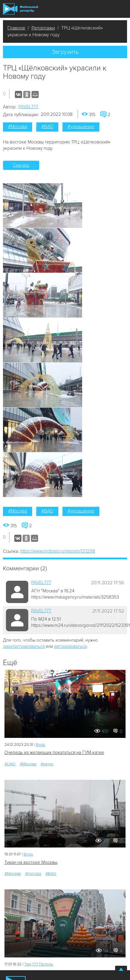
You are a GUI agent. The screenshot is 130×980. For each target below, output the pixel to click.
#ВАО (47, 127)
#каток (47, 764)
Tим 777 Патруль (39, 964)
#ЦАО (10, 764)
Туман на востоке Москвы (31, 862)
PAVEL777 (28, 107)
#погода (33, 874)
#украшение (81, 127)
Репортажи (43, 28)
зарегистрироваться (24, 646)
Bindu (40, 745)
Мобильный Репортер (21, 9)
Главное (16, 28)
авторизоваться (70, 646)
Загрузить (65, 52)
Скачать (21, 165)
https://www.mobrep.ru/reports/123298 (58, 551)
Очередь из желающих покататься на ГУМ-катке (54, 752)
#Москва (18, 127)
